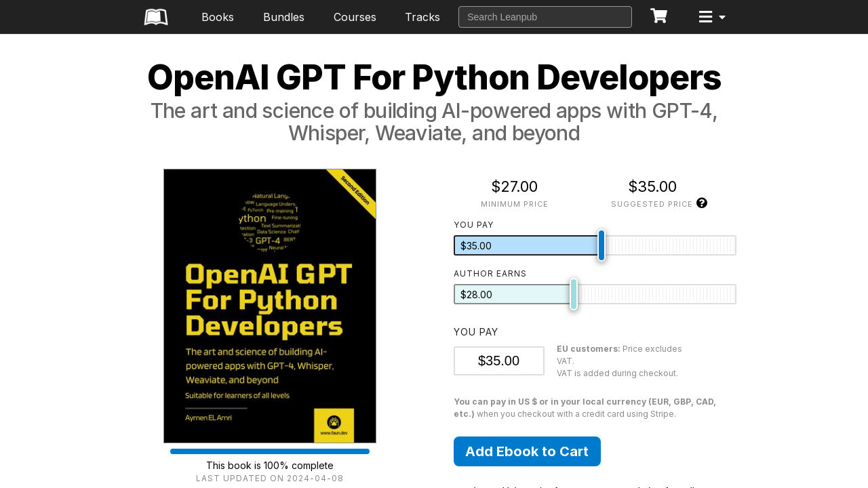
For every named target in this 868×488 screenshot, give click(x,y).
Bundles (284, 17)
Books (218, 17)
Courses (355, 17)
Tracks (422, 17)
